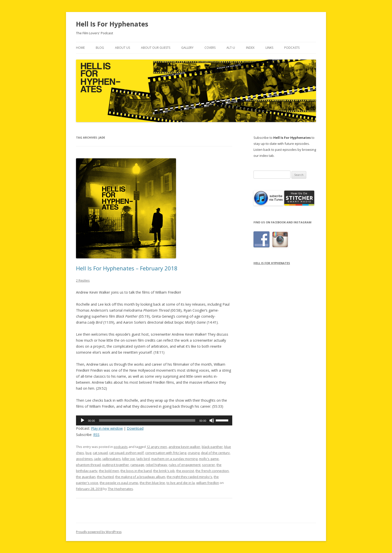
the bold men (109, 471)
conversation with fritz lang (166, 453)
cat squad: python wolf (126, 453)
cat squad (100, 453)
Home (80, 48)
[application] (154, 420)
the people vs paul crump (119, 483)
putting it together (116, 465)
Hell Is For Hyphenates (112, 24)
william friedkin (208, 483)
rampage (137, 465)
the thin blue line (152, 483)
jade (98, 459)
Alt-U (231, 48)
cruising (194, 453)
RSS (96, 435)
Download (135, 428)
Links (269, 48)
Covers (210, 48)
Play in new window (107, 428)
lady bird (143, 459)
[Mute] (212, 420)
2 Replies (83, 280)
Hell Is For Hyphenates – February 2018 (127, 268)
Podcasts (292, 48)
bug (88, 453)
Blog (100, 48)
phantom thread (88, 465)
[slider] (147, 420)
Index (250, 48)
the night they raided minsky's (189, 477)
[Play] (82, 420)
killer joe (129, 459)
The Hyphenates (120, 489)
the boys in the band (136, 471)
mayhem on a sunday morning (174, 459)
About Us (122, 48)
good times (84, 459)
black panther (212, 447)
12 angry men (157, 447)
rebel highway (156, 465)
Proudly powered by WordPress (99, 532)
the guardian (86, 477)
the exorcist (185, 471)
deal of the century (215, 453)
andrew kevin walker (184, 447)
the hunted (105, 477)
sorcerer (208, 465)
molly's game (209, 459)
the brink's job (164, 471)
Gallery (187, 48)
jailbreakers (112, 459)
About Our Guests (156, 48)
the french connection (212, 471)
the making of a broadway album (140, 477)
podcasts (121, 447)
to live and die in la (181, 483)
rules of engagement (185, 465)
